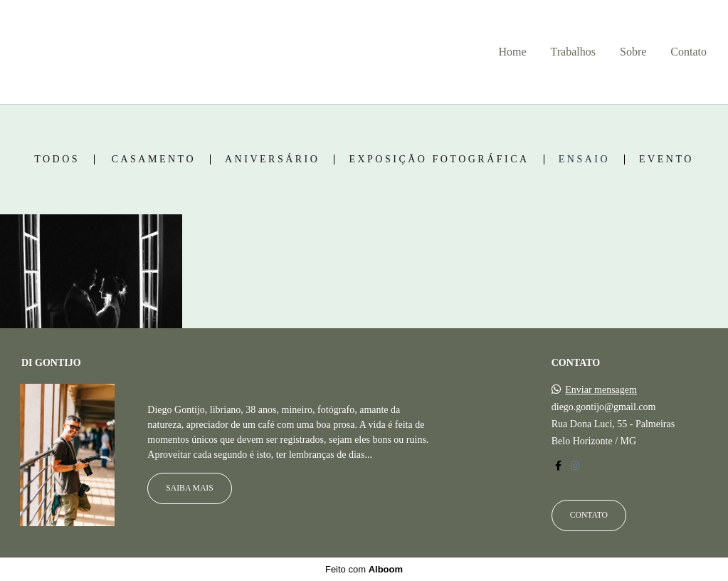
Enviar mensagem (601, 390)
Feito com (364, 569)
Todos (57, 159)
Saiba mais (189, 488)
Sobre (633, 52)
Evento (666, 159)
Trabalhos (573, 52)
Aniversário (272, 159)
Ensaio (584, 159)
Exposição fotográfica (439, 159)
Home (512, 52)
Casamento (154, 159)
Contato (689, 52)
